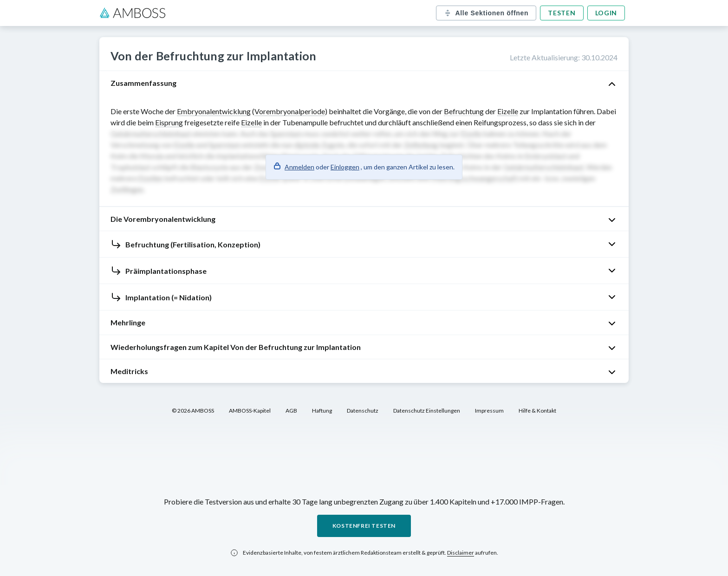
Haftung (322, 411)
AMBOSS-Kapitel (250, 411)
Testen (562, 13)
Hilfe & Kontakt (537, 411)
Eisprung (169, 122)
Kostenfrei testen (364, 526)
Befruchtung (464, 111)
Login (606, 13)
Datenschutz (363, 411)
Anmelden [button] (299, 167)
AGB (291, 411)
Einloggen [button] (345, 167)
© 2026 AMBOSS (193, 411)
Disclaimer (461, 553)
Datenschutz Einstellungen (427, 411)
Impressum (489, 411)
